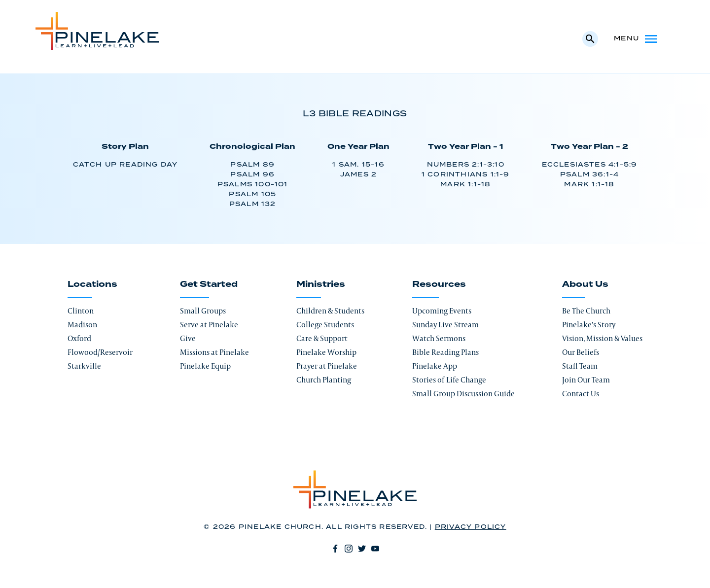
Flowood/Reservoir (100, 352)
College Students (325, 325)
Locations (92, 284)
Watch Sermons (439, 338)
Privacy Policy (471, 527)
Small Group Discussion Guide (463, 394)
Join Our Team (586, 380)
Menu (636, 39)
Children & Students (330, 311)
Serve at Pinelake (209, 325)
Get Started (209, 284)
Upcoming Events (442, 311)
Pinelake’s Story (589, 325)
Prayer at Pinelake (327, 366)
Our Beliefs (581, 352)
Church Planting (324, 380)
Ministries (321, 284)
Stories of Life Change (449, 380)
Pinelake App (435, 366)
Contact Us (581, 394)
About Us (585, 284)
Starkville (84, 366)
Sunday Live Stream (445, 325)
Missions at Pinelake (214, 352)
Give (188, 338)
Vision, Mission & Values (602, 338)
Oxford (79, 338)
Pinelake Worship (326, 352)
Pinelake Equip (205, 366)
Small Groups (203, 311)
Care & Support (322, 338)
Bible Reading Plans (445, 352)
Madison (82, 325)
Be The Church (586, 311)
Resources (439, 284)
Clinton (81, 311)
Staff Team (580, 366)
